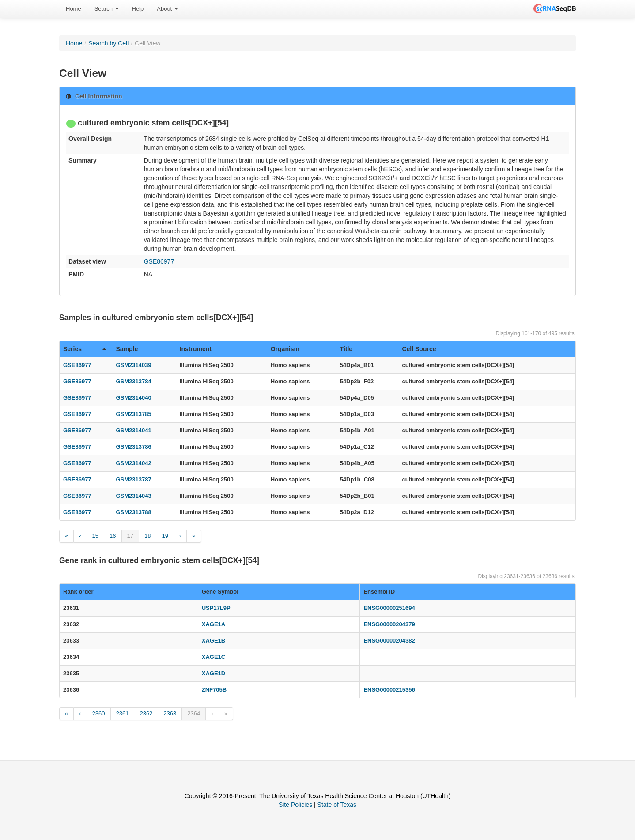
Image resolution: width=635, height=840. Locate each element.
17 (130, 536)
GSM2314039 (133, 365)
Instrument (196, 349)
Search (107, 9)
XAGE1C (214, 657)
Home (74, 9)
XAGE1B (214, 641)
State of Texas (337, 805)
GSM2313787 (133, 479)
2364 (194, 713)
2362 (146, 713)
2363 (170, 713)
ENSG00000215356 (389, 690)
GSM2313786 (133, 447)
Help (138, 9)
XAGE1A (214, 624)
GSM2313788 (133, 512)
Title (346, 349)
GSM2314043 (133, 496)
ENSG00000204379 (389, 624)
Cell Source (419, 349)
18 (147, 536)
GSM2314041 (133, 430)
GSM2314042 (133, 463)
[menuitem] (74, 9)
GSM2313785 (133, 414)
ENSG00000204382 (389, 641)
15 (95, 536)
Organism (285, 349)
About (167, 9)
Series (85, 349)
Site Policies (295, 805)
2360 (99, 713)
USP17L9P (216, 608)
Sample (127, 349)
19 (165, 536)
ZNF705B (214, 690)
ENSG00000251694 (389, 608)
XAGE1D (214, 673)
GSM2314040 (133, 398)
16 (113, 536)
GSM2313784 (133, 381)
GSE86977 (159, 261)
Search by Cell (108, 43)
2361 (123, 713)
